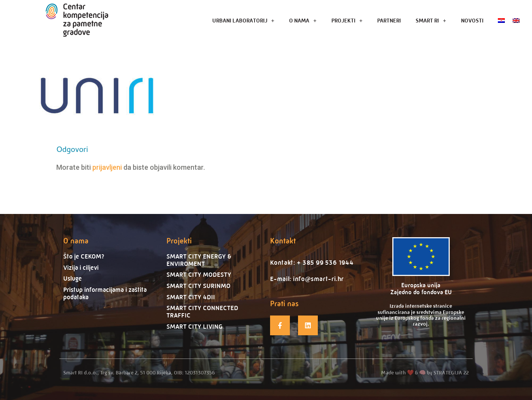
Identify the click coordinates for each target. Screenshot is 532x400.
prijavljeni (107, 167)
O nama (76, 241)
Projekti (179, 241)
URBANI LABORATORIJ (243, 20)
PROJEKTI (347, 20)
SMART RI (431, 20)
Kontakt (283, 241)
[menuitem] (501, 20)
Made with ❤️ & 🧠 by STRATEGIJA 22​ (425, 372)
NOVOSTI (472, 20)
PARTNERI (389, 20)
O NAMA (303, 20)
